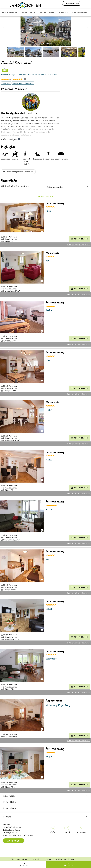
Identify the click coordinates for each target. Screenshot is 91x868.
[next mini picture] (88, 52)
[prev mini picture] (3, 52)
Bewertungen (80, 13)
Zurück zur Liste (72, 3)
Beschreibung (10, 13)
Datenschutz (38, 858)
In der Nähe (45, 796)
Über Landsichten (19, 854)
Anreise (63, 13)
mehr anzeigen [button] (11, 139)
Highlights (29, 13)
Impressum (54, 858)
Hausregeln (45, 790)
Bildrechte (61, 854)
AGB (73, 854)
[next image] (87, 28)
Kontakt (45, 811)
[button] (68, 181)
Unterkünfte (47, 13)
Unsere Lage (45, 802)
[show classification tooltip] (26, 79)
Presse (48, 854)
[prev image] (4, 28)
